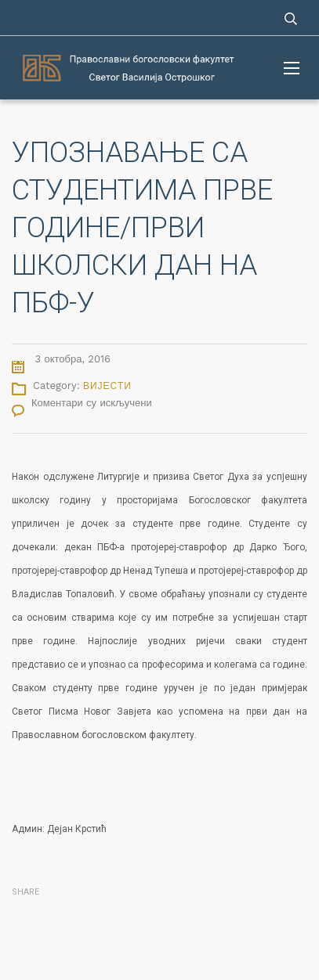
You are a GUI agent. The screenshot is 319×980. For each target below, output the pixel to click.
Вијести (107, 386)
